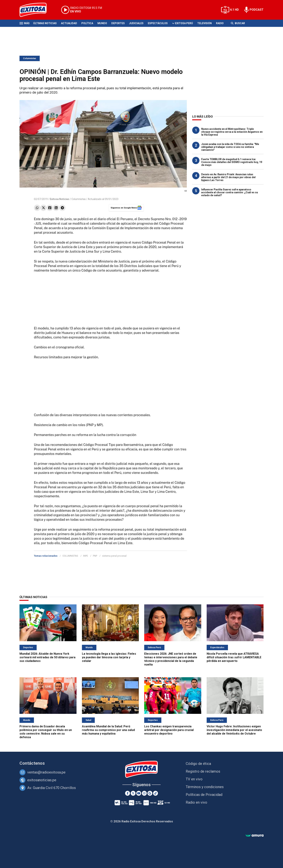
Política (87, 23)
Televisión (204, 23)
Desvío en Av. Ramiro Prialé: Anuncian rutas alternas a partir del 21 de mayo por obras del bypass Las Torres (228, 177)
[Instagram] (144, 793)
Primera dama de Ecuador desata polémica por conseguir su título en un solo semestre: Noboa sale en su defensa (46, 732)
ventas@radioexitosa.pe (46, 772)
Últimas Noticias (45, 23)
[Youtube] (139, 793)
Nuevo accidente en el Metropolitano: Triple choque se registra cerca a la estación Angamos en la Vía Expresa (232, 132)
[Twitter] (133, 793)
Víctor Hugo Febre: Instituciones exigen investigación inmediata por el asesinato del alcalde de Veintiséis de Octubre (234, 730)
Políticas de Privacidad (204, 795)
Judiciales (136, 23)
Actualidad (69, 23)
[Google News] (150, 793)
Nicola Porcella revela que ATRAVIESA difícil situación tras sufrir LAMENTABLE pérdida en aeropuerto (234, 657)
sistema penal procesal (114, 556)
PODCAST (257, 10)
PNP (95, 556)
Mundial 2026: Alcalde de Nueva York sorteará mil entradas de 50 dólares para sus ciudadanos (47, 657)
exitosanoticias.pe (42, 780)
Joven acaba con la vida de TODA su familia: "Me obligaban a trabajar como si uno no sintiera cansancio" (230, 147)
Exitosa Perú (184, 23)
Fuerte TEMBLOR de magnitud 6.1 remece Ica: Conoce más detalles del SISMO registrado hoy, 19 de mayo (232, 162)
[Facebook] (128, 793)
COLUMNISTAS (70, 556)
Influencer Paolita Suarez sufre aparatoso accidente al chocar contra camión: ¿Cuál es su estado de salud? (230, 192)
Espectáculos (158, 23)
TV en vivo (194, 779)
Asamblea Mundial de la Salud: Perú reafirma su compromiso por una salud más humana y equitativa (108, 730)
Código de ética (198, 764)
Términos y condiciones (205, 787)
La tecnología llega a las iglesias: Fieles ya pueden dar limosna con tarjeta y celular (109, 657)
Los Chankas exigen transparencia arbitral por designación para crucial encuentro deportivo (169, 730)
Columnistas (30, 58)
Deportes (118, 23)
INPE (86, 556)
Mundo (102, 23)
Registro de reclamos (203, 771)
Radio (220, 23)
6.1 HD (234, 10)
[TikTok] (155, 793)
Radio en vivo (196, 802)
